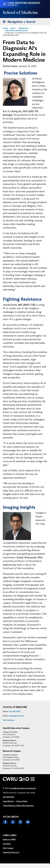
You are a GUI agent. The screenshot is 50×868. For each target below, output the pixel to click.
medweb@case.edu (16, 716)
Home (5, 28)
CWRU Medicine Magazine (16, 31)
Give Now (7, 844)
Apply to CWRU (9, 839)
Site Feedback (9, 720)
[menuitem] (11, 840)
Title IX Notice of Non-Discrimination (18, 806)
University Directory (11, 852)
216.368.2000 (15, 711)
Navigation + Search (18, 21)
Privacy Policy (22, 801)
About (13, 28)
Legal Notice (8, 801)
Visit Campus (8, 848)
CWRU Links (10, 835)
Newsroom (23, 28)
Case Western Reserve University (23, 788)
